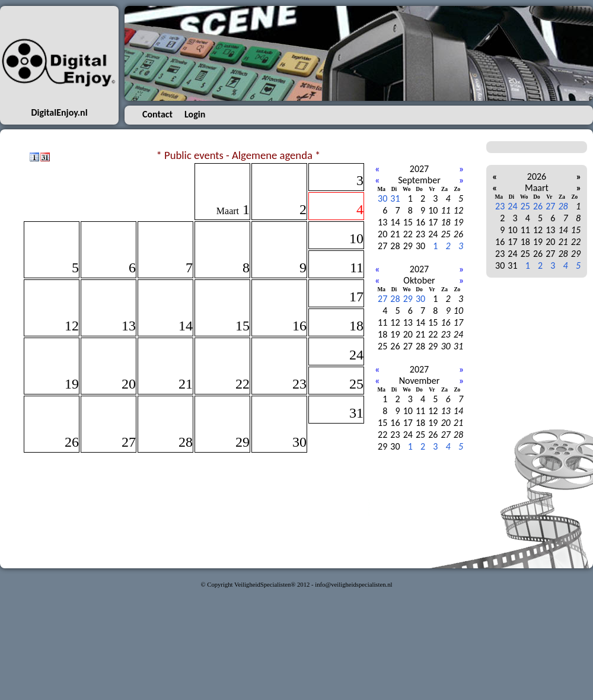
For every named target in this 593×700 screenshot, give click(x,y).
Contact (157, 114)
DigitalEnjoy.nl (59, 112)
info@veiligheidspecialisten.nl (353, 585)
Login (195, 114)
